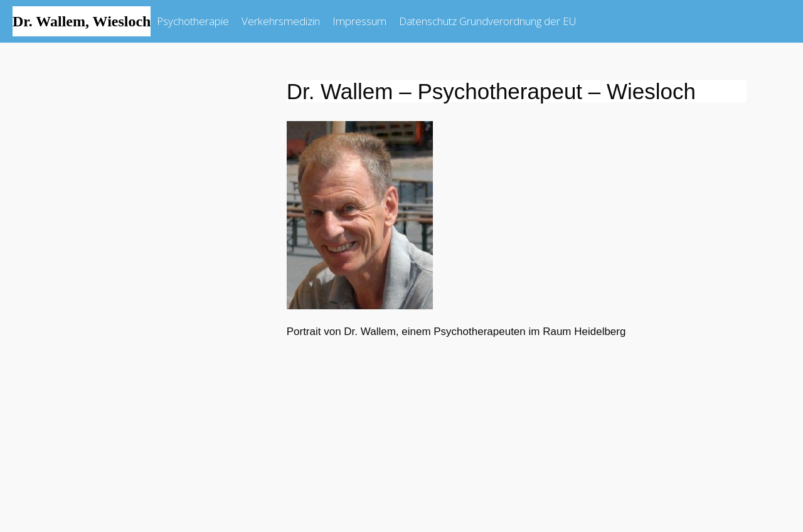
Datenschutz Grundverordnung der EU (488, 21)
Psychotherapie (193, 21)
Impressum (359, 21)
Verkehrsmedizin (281, 21)
